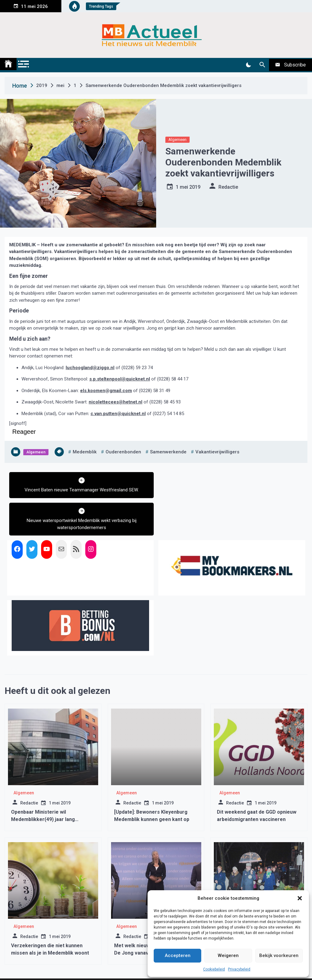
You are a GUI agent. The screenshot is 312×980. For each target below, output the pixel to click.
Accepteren (178, 955)
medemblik (85, 452)
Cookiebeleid (214, 969)
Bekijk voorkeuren (279, 955)
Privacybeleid (239, 969)
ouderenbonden (123, 452)
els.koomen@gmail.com (106, 391)
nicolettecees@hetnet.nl (116, 402)
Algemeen (177, 140)
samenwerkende (168, 452)
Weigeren (228, 955)
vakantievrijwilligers (217, 452)
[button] (300, 898)
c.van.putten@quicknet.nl (118, 414)
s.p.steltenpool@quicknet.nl (120, 379)
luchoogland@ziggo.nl (90, 368)
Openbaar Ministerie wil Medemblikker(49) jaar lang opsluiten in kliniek (43, 789)
